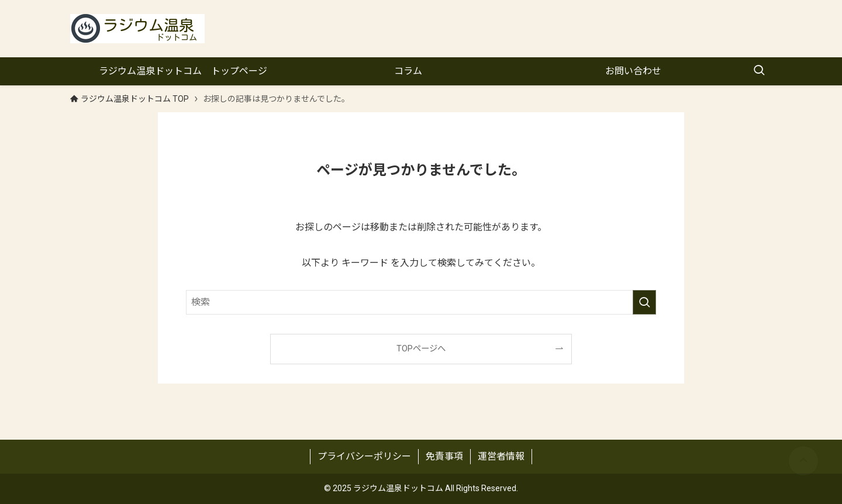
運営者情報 (501, 456)
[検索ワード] (421, 302)
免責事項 (444, 456)
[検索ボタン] (759, 71)
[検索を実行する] (644, 302)
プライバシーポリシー (364, 456)
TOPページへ (421, 349)
